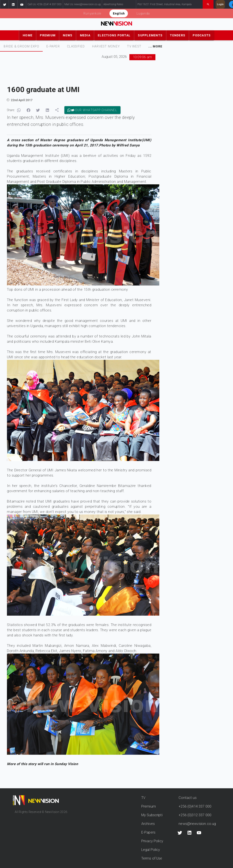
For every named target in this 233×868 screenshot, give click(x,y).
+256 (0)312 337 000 (195, 815)
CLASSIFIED (76, 46)
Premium (149, 806)
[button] (4, 4)
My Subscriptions (155, 815)
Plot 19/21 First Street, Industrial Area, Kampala (165, 4)
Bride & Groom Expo (21, 46)
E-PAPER (53, 46)
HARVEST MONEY (106, 46)
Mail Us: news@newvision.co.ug (82, 4)
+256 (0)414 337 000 (195, 806)
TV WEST (134, 46)
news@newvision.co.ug (197, 824)
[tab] (21, 46)
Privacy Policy (152, 841)
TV (143, 798)
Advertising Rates (113, 4)
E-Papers (148, 832)
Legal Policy (151, 850)
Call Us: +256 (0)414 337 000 (45, 4)
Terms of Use (152, 858)
